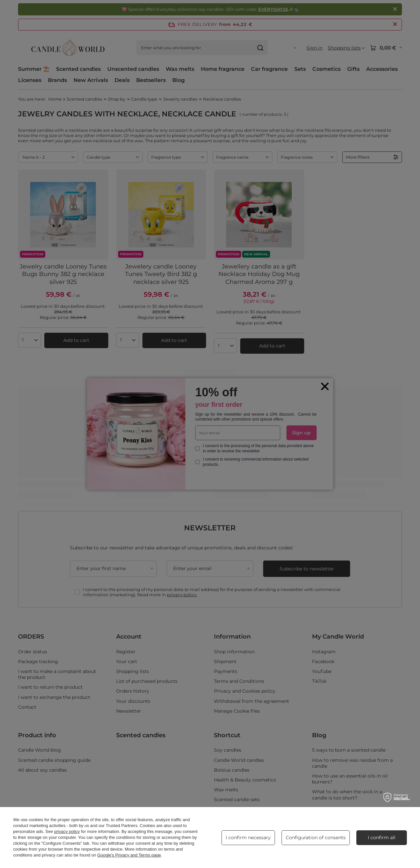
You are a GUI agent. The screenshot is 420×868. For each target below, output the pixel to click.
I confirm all (382, 838)
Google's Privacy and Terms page (129, 855)
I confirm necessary (248, 838)
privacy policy (67, 831)
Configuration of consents (316, 838)
